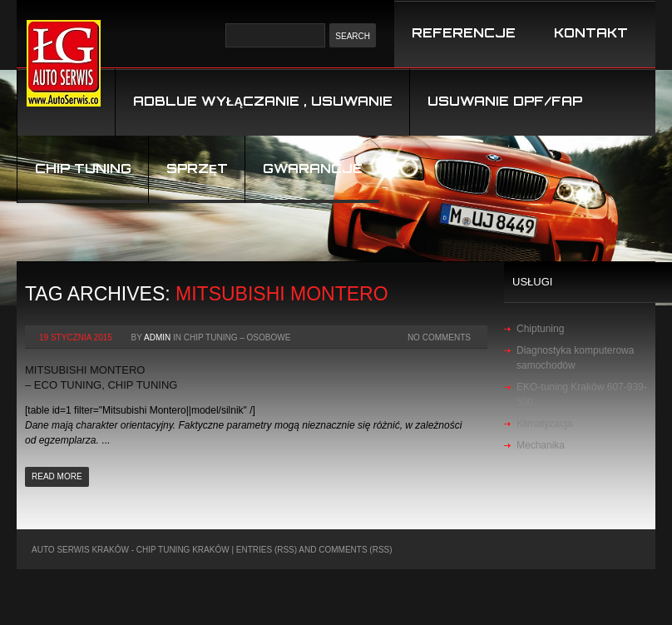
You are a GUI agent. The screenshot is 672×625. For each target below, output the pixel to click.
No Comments (439, 337)
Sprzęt (197, 169)
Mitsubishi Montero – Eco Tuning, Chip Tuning (101, 377)
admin (157, 337)
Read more (57, 476)
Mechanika (541, 445)
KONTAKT (591, 33)
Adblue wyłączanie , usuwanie (263, 101)
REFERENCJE (464, 33)
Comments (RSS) (355, 550)
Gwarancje (313, 169)
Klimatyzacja (544, 424)
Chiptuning (540, 329)
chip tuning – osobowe (237, 337)
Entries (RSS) (267, 550)
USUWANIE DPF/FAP (505, 101)
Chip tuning (83, 169)
